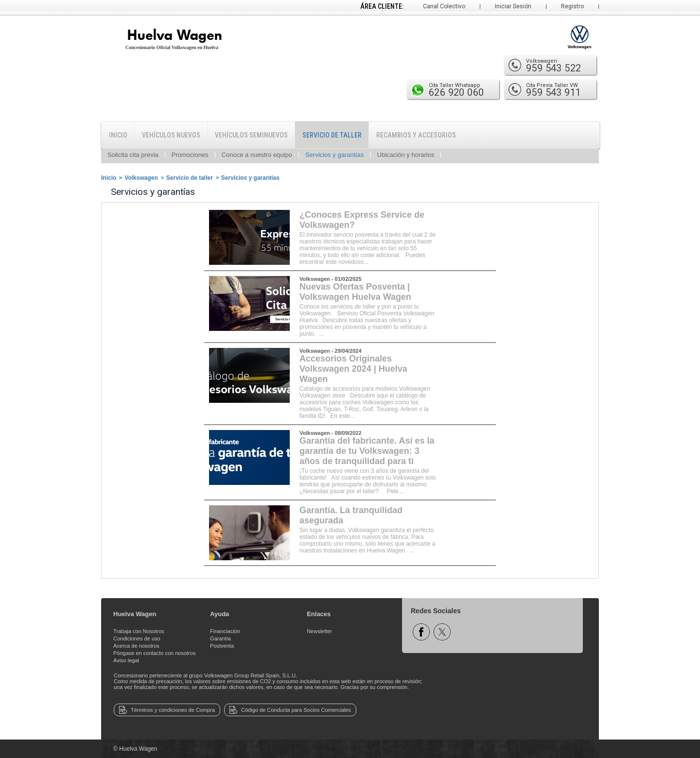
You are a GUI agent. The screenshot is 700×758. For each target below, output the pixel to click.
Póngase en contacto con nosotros (154, 653)
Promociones (190, 155)
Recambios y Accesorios (416, 135)
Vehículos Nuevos (171, 135)
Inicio (118, 135)
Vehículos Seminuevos (251, 135)
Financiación (225, 631)
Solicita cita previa (133, 155)
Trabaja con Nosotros (139, 631)
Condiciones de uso (137, 638)
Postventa (222, 646)
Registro (572, 6)
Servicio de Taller (332, 135)
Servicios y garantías (335, 155)
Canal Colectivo (444, 6)
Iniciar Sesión (513, 6)
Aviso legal (126, 660)
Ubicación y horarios (406, 155)
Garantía (220, 638)
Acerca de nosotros (136, 646)
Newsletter (319, 631)
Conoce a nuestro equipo (257, 155)
